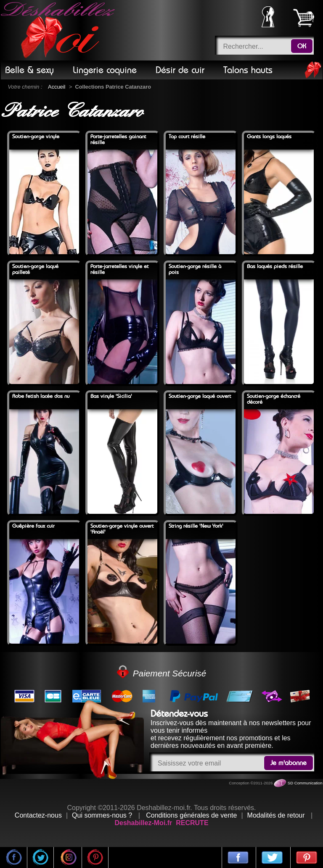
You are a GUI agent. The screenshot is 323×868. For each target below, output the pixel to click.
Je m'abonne (289, 763)
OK (302, 46)
